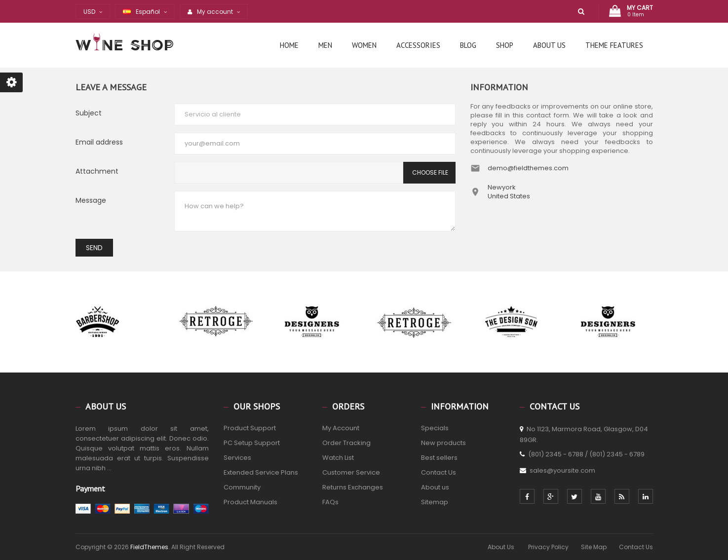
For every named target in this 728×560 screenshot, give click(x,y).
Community (242, 487)
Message (91, 200)
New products (443, 443)
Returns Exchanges (353, 487)
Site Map (594, 547)
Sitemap (435, 502)
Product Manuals (250, 502)
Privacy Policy (548, 547)
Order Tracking (346, 443)
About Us (502, 547)
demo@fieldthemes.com (528, 168)
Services (237, 458)
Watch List (338, 458)
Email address (99, 142)
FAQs (330, 502)
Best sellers (439, 458)
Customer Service (351, 472)
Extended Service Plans (261, 472)
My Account (341, 428)
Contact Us (439, 472)
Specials (435, 428)
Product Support (250, 428)
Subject (89, 113)
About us (435, 487)
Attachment (97, 171)
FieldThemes (149, 547)
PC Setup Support (252, 443)
